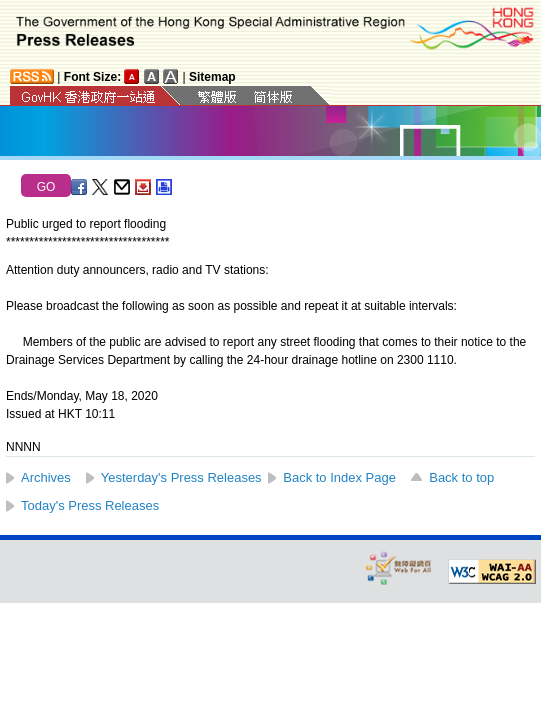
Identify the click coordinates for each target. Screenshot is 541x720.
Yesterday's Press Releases (181, 477)
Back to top (461, 477)
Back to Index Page (339, 477)
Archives (46, 477)
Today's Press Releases (90, 505)
